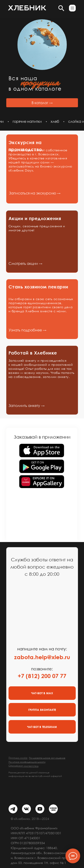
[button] (72, 8)
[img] (13, 809)
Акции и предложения (35, 218)
